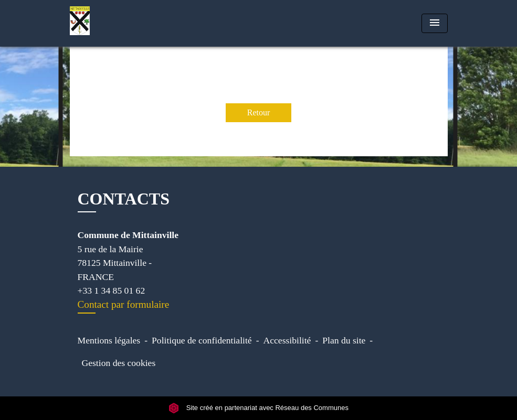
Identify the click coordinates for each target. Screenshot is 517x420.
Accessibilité (287, 340)
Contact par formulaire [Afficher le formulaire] (124, 304)
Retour (259, 112)
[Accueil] (135, 23)
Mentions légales (109, 340)
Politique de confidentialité (202, 340)
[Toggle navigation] (435, 23)
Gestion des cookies (119, 363)
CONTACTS (124, 199)
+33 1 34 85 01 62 (112, 290)
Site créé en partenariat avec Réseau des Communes (258, 408)
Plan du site (344, 340)
